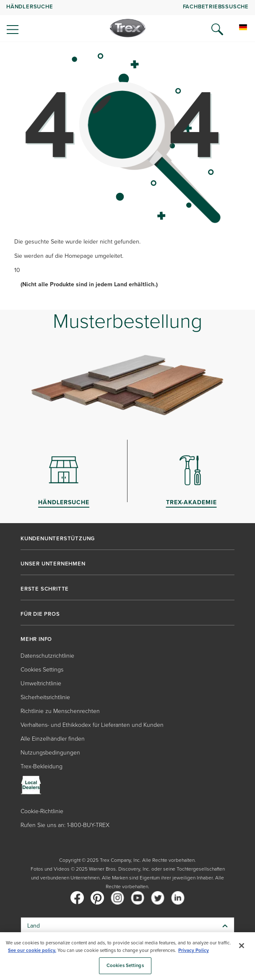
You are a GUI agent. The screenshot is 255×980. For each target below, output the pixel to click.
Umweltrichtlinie (41, 683)
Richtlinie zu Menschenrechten (60, 711)
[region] (127, 956)
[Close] (242, 946)
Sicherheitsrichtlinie (45, 697)
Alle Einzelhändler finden (53, 739)
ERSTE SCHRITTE (45, 589)
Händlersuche (30, 6)
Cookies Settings (42, 670)
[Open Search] (217, 29)
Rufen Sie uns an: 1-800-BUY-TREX (65, 825)
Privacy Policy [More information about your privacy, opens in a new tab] (194, 950)
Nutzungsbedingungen (50, 753)
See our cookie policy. (32, 950)
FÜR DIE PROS (40, 614)
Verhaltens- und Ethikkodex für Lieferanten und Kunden (92, 725)
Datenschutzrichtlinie (47, 656)
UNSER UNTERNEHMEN (53, 564)
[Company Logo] (128, 28)
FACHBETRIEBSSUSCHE (216, 6)
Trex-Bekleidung (42, 766)
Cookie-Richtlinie (42, 811)
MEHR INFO (36, 639)
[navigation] (127, 21)
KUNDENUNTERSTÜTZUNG (58, 539)
